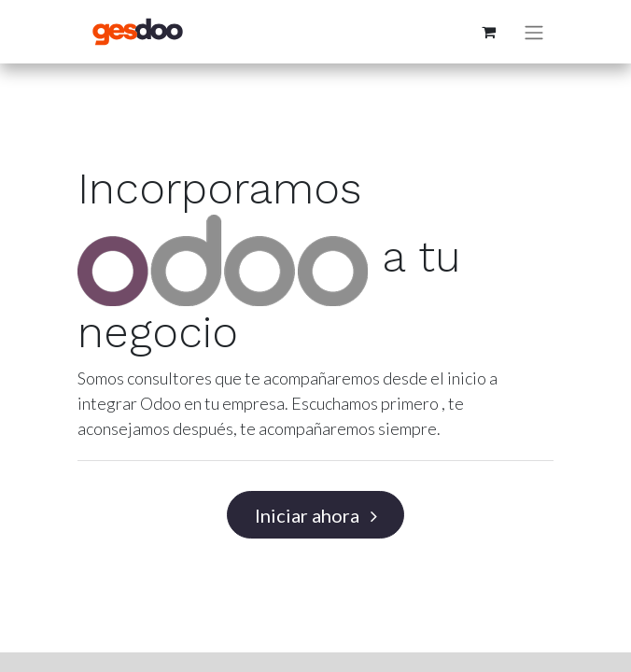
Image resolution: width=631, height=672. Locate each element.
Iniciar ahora (316, 515)
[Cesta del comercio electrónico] (488, 32)
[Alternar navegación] (534, 32)
